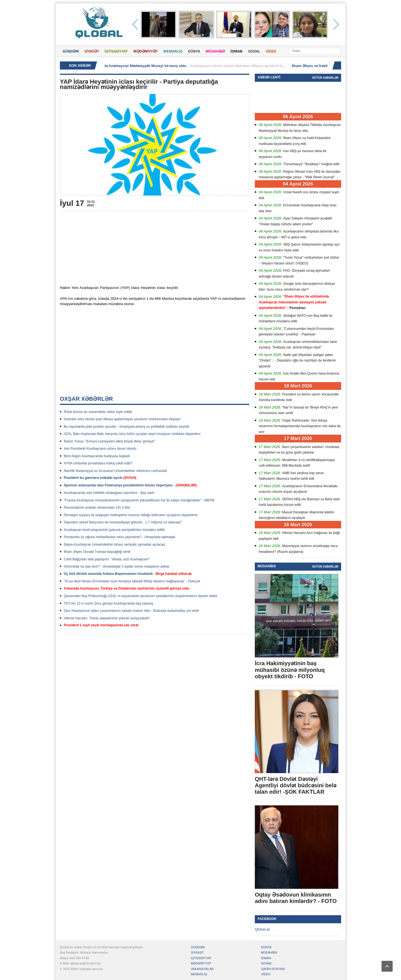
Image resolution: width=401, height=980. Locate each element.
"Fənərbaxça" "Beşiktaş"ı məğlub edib (311, 164)
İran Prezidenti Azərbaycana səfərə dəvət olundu (100, 449)
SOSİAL (254, 51)
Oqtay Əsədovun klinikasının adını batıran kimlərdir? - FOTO (296, 898)
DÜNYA (194, 51)
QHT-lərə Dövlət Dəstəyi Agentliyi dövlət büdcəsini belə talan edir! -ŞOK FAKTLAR (296, 785)
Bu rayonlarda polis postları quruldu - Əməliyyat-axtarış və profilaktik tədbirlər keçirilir (127, 427)
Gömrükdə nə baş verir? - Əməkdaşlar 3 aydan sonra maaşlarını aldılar (117, 566)
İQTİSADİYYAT (116, 51)
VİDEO (271, 51)
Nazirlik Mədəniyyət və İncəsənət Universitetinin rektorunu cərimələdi (115, 471)
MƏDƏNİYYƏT (146, 51)
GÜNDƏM (71, 51)
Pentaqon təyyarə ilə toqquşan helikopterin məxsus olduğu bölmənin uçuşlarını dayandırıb (131, 515)
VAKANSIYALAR (202, 969)
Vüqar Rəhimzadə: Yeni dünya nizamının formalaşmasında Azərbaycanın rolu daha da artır (300, 426)
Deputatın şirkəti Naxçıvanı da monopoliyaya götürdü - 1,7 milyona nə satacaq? (123, 522)
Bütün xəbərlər (325, 78)
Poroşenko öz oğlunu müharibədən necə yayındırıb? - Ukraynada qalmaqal (119, 537)
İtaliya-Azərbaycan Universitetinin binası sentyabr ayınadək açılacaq (114, 545)
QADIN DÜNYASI (273, 969)
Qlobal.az (262, 929)
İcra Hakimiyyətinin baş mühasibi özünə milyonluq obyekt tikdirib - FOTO (290, 670)
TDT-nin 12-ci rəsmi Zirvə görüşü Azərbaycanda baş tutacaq (108, 603)
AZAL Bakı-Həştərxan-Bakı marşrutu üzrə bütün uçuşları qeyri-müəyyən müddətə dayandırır (132, 434)
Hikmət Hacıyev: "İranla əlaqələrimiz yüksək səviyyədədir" (107, 618)
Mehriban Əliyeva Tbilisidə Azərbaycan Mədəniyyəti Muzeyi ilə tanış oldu (126, 66)
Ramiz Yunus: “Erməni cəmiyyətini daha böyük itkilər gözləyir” (110, 441)
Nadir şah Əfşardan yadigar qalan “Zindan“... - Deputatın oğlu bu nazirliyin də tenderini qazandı (297, 361)
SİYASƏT (92, 51)
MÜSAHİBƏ (215, 51)
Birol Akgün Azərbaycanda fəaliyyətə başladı (97, 456)
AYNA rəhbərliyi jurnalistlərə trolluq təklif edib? (98, 463)
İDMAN (236, 51)
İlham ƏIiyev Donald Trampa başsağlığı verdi (97, 552)
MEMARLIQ (173, 51)
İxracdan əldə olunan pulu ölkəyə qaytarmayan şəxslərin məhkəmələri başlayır (122, 419)
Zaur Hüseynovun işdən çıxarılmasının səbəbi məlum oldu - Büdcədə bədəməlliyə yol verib (131, 611)
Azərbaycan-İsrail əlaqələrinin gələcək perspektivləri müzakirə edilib (114, 530)
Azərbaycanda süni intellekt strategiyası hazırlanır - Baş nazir (109, 493)
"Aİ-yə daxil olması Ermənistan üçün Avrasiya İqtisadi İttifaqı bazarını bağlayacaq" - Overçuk (132, 581)
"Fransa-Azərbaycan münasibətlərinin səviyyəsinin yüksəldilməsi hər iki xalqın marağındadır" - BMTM (139, 500)
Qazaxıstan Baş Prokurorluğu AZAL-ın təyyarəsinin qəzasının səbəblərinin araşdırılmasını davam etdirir (141, 596)
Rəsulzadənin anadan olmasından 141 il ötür (97, 508)
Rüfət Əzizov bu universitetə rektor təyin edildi (98, 412)
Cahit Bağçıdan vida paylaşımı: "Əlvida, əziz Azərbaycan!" (107, 559)
